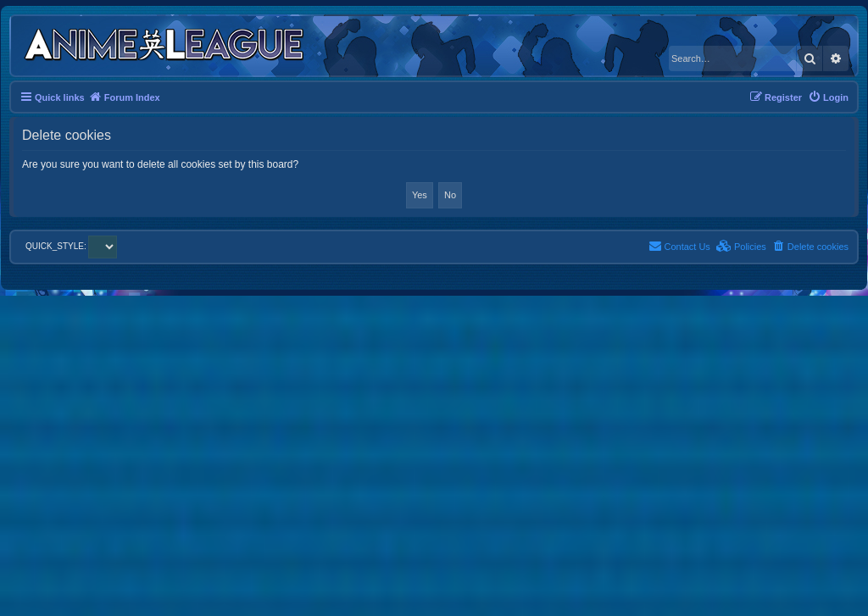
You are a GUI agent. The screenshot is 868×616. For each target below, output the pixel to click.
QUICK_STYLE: (71, 246)
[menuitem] (828, 97)
